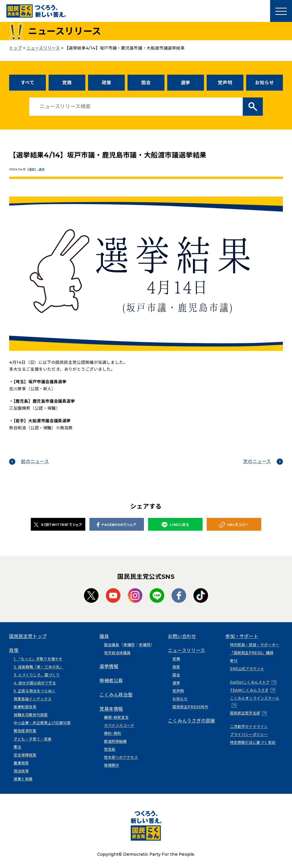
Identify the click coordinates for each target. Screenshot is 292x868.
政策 (106, 83)
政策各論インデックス (33, 699)
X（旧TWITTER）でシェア (58, 525)
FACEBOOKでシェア (117, 525)
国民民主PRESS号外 (190, 707)
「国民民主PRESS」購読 (252, 653)
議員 (104, 636)
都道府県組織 (115, 741)
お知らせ (264, 83)
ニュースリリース (186, 650)
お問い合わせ (182, 636)
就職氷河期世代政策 (31, 715)
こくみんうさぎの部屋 (192, 721)
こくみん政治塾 (116, 695)
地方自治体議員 (117, 653)
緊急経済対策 (25, 731)
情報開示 (112, 765)
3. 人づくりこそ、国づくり (37, 675)
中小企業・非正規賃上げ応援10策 (42, 723)
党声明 (225, 83)
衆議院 (129, 645)
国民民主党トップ (28, 636)
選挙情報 (109, 666)
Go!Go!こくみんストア (250, 682)
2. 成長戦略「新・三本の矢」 (39, 667)
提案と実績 (23, 779)
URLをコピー (234, 525)
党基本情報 (111, 709)
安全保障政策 (25, 755)
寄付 (234, 661)
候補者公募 (111, 681)
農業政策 (21, 763)
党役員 (110, 749)
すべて (28, 83)
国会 (146, 83)
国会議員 (112, 645)
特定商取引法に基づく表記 (253, 743)
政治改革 (21, 771)
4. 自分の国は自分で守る (35, 683)
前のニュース (35, 462)
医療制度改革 (25, 707)
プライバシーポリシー (249, 735)
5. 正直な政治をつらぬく (35, 691)
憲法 (17, 747)
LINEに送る (175, 525)
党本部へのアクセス (121, 757)
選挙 (186, 83)
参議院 (145, 645)
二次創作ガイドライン (249, 727)
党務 (67, 83)
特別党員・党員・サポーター (255, 645)
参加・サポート (242, 636)
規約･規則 (113, 733)
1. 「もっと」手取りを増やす (38, 659)
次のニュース (257, 462)
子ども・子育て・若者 (33, 739)
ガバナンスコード (119, 725)
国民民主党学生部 (245, 713)
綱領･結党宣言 (116, 717)
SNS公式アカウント (247, 669)
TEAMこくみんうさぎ (249, 690)
